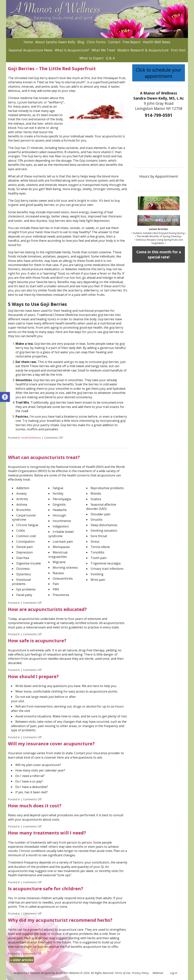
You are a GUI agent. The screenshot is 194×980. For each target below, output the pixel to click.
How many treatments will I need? (47, 833)
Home (28, 42)
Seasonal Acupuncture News (31, 50)
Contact (114, 42)
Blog (81, 42)
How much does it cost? (35, 806)
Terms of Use (123, 973)
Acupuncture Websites (27, 973)
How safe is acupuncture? (37, 640)
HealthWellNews (31, 438)
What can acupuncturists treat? (44, 457)
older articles (22, 960)
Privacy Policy (140, 973)
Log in (174, 973)
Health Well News (157, 42)
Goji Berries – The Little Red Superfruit (52, 68)
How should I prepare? (33, 676)
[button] (5, 397)
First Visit (178, 50)
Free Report (132, 42)
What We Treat (103, 50)
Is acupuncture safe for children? (46, 888)
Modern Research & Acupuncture (143, 50)
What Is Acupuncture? (72, 50)
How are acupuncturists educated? (47, 609)
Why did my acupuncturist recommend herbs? (60, 920)
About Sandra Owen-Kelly (55, 42)
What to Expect (92, 58)
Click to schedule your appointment (159, 73)
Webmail (158, 973)
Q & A (110, 58)
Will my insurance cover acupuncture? (51, 743)
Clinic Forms (96, 42)
